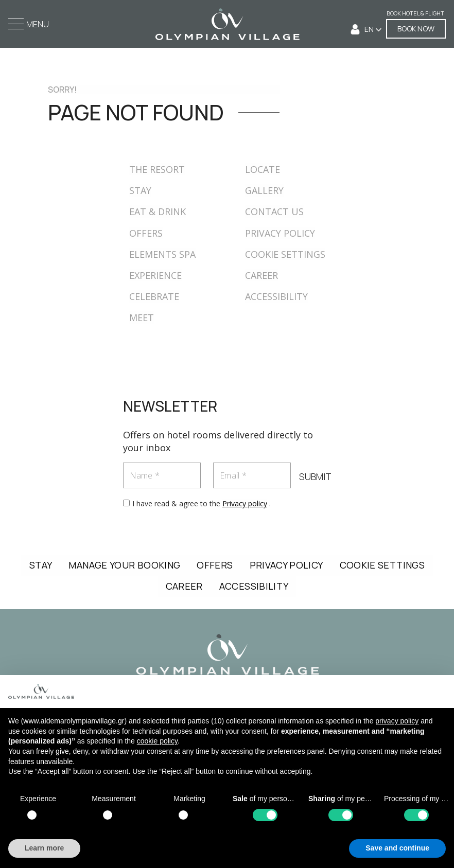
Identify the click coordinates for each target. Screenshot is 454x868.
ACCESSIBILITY (276, 296)
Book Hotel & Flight (415, 14)
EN (370, 29)
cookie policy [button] (157, 741)
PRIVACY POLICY (280, 233)
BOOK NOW (416, 29)
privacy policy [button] (397, 721)
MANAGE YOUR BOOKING (124, 565)
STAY (140, 190)
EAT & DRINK (158, 211)
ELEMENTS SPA (162, 254)
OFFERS (146, 233)
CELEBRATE (154, 296)
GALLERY (264, 190)
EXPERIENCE (155, 275)
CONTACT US (274, 211)
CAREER (261, 275)
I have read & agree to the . (202, 503)
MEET (142, 317)
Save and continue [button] (397, 848)
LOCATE (263, 169)
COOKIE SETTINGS (285, 254)
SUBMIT (315, 477)
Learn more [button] (44, 848)
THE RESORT (157, 169)
